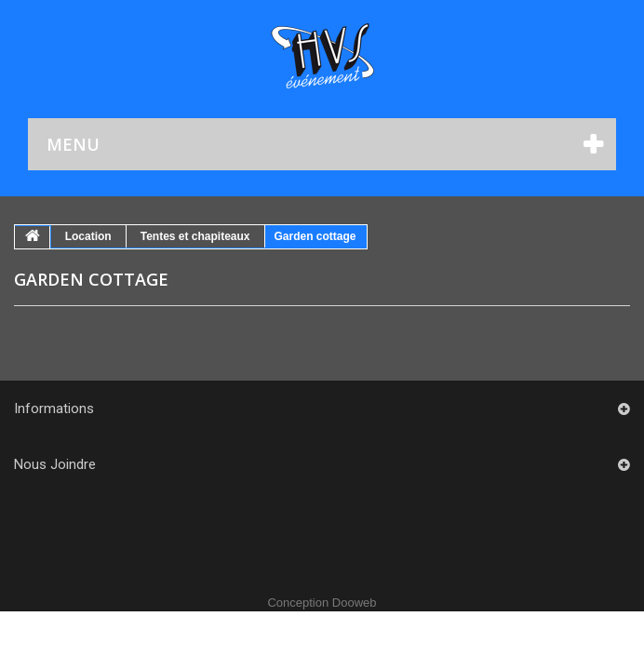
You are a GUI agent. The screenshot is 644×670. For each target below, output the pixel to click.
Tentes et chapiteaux (195, 236)
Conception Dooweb (322, 603)
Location (88, 236)
